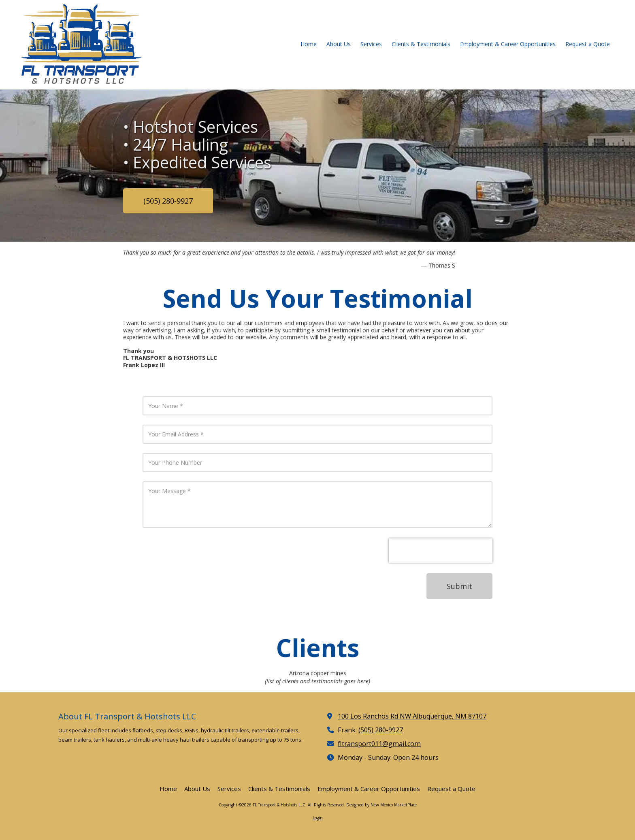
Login (318, 818)
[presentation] (441, 551)
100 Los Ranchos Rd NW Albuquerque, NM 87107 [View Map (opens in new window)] (412, 716)
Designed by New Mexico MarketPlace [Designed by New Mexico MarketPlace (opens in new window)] (381, 805)
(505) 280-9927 (168, 201)
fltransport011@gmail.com (379, 744)
